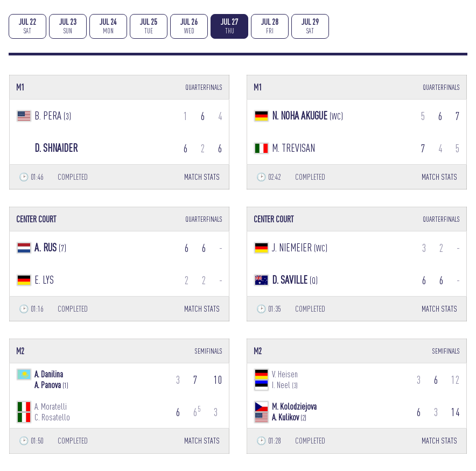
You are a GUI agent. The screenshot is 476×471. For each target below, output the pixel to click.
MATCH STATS (202, 177)
